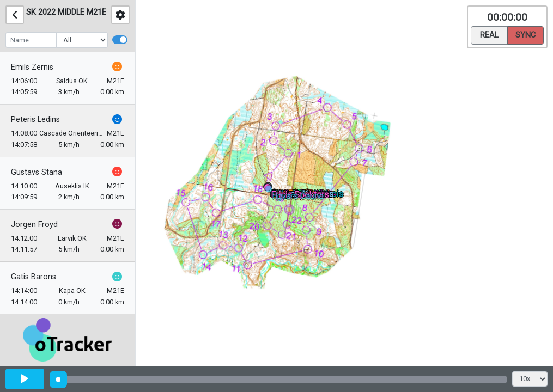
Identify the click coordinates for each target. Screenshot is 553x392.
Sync (525, 34)
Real (489, 34)
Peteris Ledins (35, 120)
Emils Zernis (32, 67)
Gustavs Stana (37, 172)
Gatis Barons (34, 277)
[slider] (58, 379)
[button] (271, 191)
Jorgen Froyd (34, 225)
